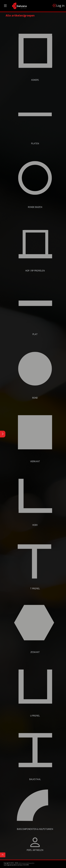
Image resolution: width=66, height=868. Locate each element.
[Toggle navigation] (5, 6)
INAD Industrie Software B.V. (27, 863)
